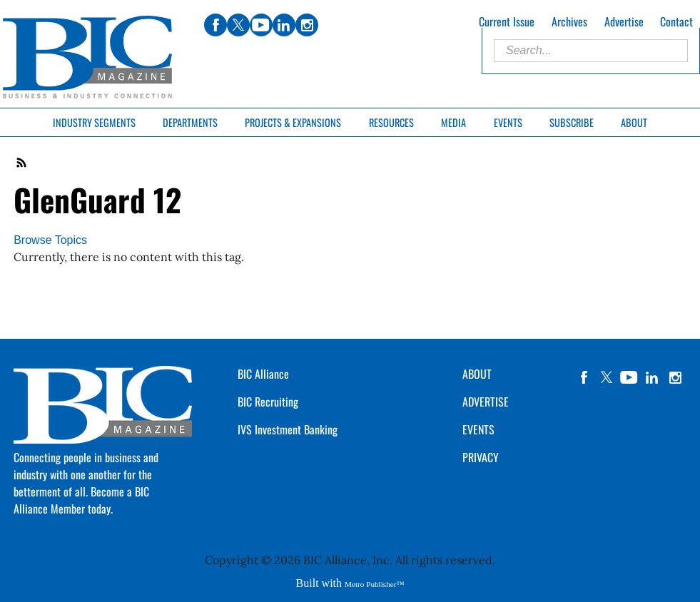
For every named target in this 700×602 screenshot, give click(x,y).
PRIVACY (481, 457)
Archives (569, 21)
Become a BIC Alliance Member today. (81, 500)
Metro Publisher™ (374, 584)
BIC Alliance (263, 374)
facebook (584, 377)
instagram (675, 377)
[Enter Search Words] (591, 51)
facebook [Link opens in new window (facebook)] (215, 25)
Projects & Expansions (293, 122)
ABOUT (477, 374)
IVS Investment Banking (288, 429)
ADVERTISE (486, 402)
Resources (391, 122)
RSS (22, 163)
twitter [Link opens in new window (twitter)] (238, 25)
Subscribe (572, 122)
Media (453, 122)
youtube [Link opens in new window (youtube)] (261, 25)
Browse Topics (50, 240)
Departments (190, 122)
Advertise (624, 21)
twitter (607, 377)
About (634, 122)
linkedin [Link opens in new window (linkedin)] (284, 25)
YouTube (629, 377)
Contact (676, 21)
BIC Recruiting (268, 402)
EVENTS (478, 429)
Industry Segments (94, 122)
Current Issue (507, 21)
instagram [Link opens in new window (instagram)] (307, 25)
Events (508, 122)
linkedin (652, 377)
